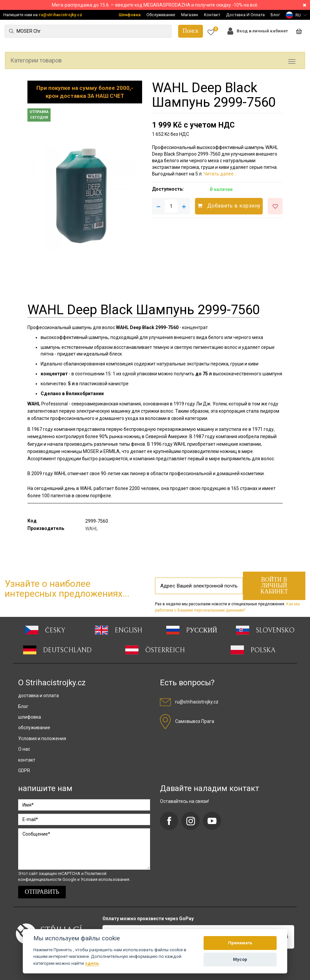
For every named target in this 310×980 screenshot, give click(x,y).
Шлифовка (130, 15)
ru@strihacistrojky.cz (60, 15)
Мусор (240, 959)
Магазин (190, 15)
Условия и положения (42, 738)
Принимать (240, 943)
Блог (275, 15)
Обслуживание (161, 15)
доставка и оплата (39, 696)
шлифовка (30, 717)
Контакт (212, 15)
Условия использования (105, 879)
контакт (27, 760)
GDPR (24, 771)
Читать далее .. (220, 174)
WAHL (92, 529)
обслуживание (34, 728)
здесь (92, 963)
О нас (24, 749)
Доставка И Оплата (245, 15)
